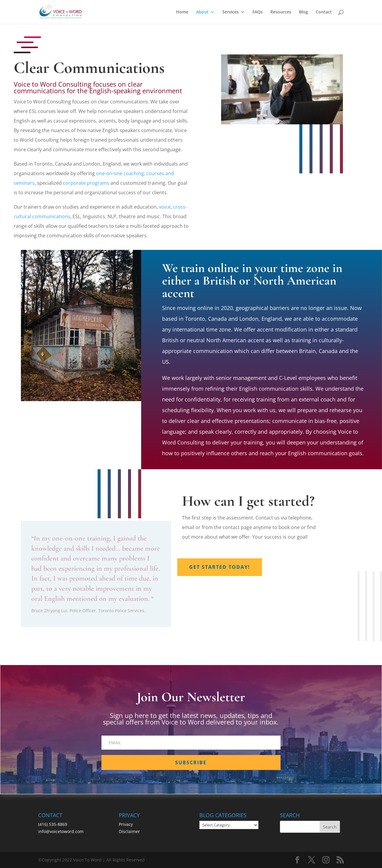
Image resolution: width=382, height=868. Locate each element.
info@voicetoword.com (61, 831)
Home (182, 12)
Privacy (126, 824)
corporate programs (86, 183)
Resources (281, 12)
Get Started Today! (220, 567)
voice (165, 207)
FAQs (258, 12)
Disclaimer (129, 831)
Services (231, 12)
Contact (324, 12)
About (202, 12)
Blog (304, 12)
